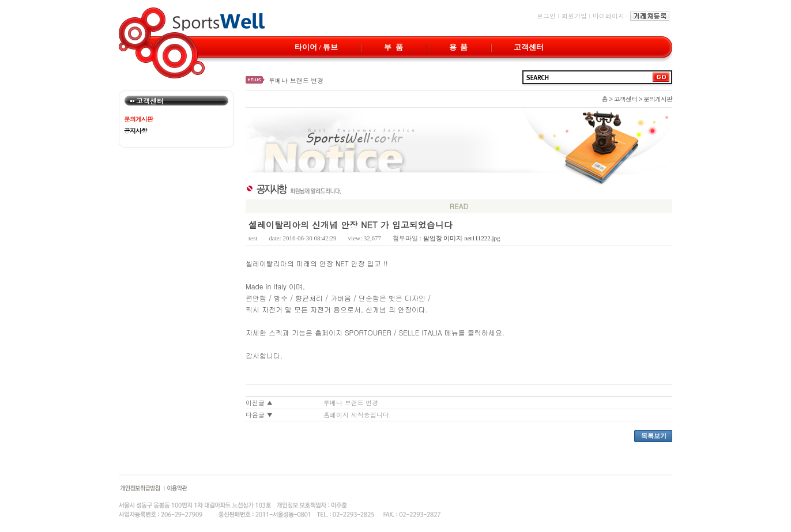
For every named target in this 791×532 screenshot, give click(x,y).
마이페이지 (609, 16)
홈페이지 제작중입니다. (357, 415)
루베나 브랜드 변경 (296, 80)
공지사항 (135, 131)
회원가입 (574, 16)
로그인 (546, 16)
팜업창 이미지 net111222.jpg (462, 238)
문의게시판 (138, 119)
